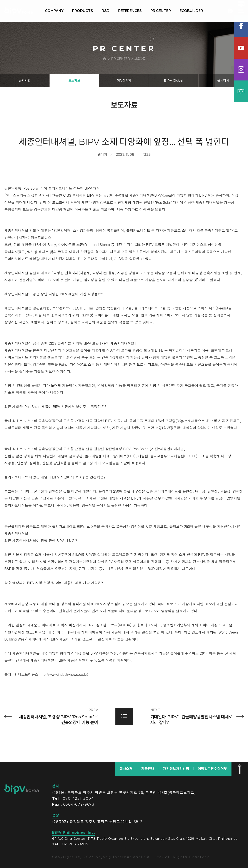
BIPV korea (18, 11)
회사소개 (126, 769)
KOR (230, 11)
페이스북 (241, 26)
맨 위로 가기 (240, 769)
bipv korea (22, 789)
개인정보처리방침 (176, 769)
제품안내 (148, 769)
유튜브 (241, 48)
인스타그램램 (241, 70)
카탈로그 (241, 91)
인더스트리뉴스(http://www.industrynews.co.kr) (51, 695)
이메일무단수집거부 (212, 769)
